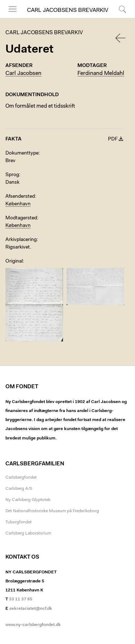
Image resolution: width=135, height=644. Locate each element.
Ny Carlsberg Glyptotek (28, 500)
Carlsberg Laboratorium (28, 533)
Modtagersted (21, 218)
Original (14, 261)
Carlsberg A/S (19, 489)
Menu (13, 9)
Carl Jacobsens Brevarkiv (68, 10)
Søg (122, 9)
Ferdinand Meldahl (101, 73)
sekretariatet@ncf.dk (31, 609)
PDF (113, 139)
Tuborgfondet (19, 522)
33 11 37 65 (21, 599)
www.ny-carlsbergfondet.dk (33, 625)
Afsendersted (20, 197)
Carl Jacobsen (23, 73)
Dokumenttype (22, 153)
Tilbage (121, 38)
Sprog (12, 175)
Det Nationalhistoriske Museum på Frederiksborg (52, 511)
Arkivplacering (21, 240)
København (18, 204)
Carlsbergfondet (21, 478)
